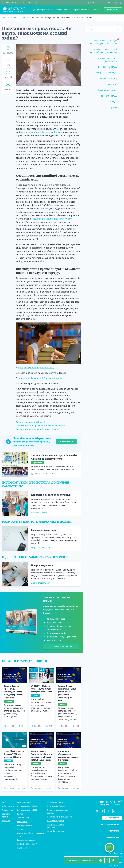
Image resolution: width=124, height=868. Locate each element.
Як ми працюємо (24, 826)
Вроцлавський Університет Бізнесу (36, 368)
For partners (113, 831)
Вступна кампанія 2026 (27, 806)
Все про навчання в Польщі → (32, 422)
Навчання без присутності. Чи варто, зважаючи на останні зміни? (62, 18)
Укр (116, 3)
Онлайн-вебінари (55, 802)
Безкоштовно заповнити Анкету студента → (39, 429)
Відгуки (20, 814)
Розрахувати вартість (41, 548)
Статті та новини (21, 18)
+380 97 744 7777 (115, 866)
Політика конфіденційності (60, 817)
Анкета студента (24, 802)
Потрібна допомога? (110, 824)
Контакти (6, 821)
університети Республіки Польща (45, 132)
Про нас (20, 829)
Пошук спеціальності (43, 565)
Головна (6, 18)
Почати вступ (113, 10)
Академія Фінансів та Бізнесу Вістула (51, 219)
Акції (4, 802)
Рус (121, 3)
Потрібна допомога (40, 512)
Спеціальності (8, 810)
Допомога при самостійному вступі (51, 495)
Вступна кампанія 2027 (27, 810)
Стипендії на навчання (27, 844)
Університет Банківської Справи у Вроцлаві (41, 378)
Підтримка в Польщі (56, 806)
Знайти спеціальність (41, 583)
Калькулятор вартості (44, 530)
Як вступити (22, 822)
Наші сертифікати (55, 821)
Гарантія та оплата (55, 831)
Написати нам (113, 837)
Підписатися (66, 442)
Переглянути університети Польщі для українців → (42, 426)
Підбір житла (23, 848)
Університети (8, 806)
